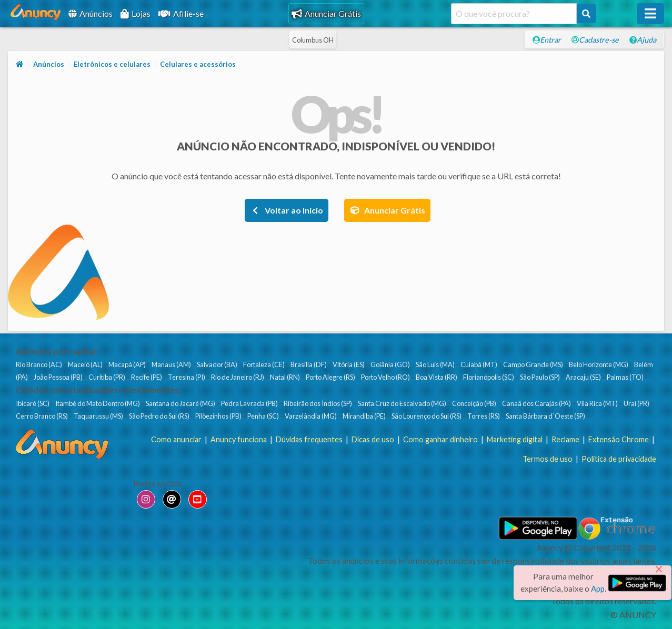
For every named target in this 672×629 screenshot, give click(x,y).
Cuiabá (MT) (479, 364)
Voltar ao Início (287, 210)
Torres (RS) (484, 416)
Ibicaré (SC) (33, 403)
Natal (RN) (285, 377)
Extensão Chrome (619, 439)
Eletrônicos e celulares (112, 64)
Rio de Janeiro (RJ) (238, 377)
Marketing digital (515, 439)
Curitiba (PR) (107, 377)
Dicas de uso (373, 439)
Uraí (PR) (637, 403)
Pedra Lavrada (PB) (250, 403)
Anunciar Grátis (326, 13)
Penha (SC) (264, 416)
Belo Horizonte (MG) (599, 364)
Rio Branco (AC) (39, 364)
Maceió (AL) (86, 364)
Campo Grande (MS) (534, 364)
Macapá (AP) (128, 364)
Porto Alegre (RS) (331, 377)
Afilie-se (181, 13)
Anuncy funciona (239, 439)
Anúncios (91, 13)
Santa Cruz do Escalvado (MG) (403, 403)
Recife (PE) (147, 377)
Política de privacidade (619, 459)
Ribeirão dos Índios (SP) (318, 403)
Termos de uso (548, 459)
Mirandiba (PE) (365, 416)
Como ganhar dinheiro (440, 439)
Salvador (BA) (218, 364)
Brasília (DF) (309, 364)
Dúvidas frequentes (309, 439)
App (598, 589)
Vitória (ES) (349, 364)
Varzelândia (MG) (311, 416)
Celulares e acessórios (198, 64)
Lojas (136, 13)
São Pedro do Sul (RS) (160, 416)
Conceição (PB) (475, 403)
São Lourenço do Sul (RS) (427, 416)
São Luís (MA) (436, 364)
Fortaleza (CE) (264, 364)
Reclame (565, 439)
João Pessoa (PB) (59, 377)
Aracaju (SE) (584, 377)
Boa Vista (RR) (437, 377)
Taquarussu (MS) (99, 416)
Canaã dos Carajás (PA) (537, 403)
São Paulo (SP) (540, 377)
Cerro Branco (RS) (42, 416)
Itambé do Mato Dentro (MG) (98, 403)
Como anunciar (176, 439)
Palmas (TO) (626, 377)
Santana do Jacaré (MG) (181, 403)
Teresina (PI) (187, 377)
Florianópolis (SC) (489, 377)
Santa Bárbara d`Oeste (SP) (546, 416)
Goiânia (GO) (391, 364)
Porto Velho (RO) (386, 377)
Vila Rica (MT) (598, 403)
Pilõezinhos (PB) (219, 416)
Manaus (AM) (172, 364)
